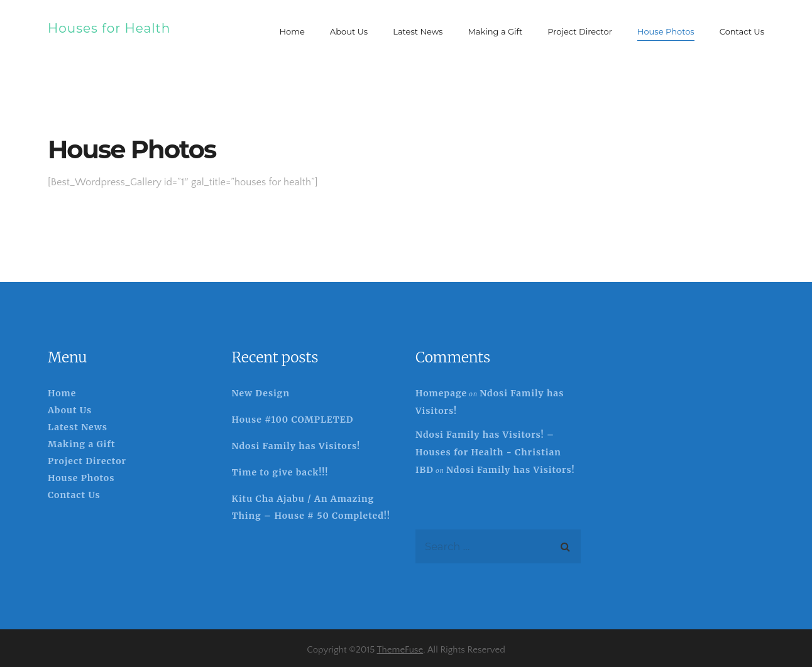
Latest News (78, 427)
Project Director (87, 461)
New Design (261, 393)
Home (62, 393)
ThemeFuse (400, 650)
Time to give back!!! (280, 472)
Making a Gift (82, 444)
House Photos (81, 478)
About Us (70, 410)
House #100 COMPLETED (293, 420)
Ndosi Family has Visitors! (296, 446)
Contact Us (74, 495)
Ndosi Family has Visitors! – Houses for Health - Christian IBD (488, 452)
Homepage (441, 393)
